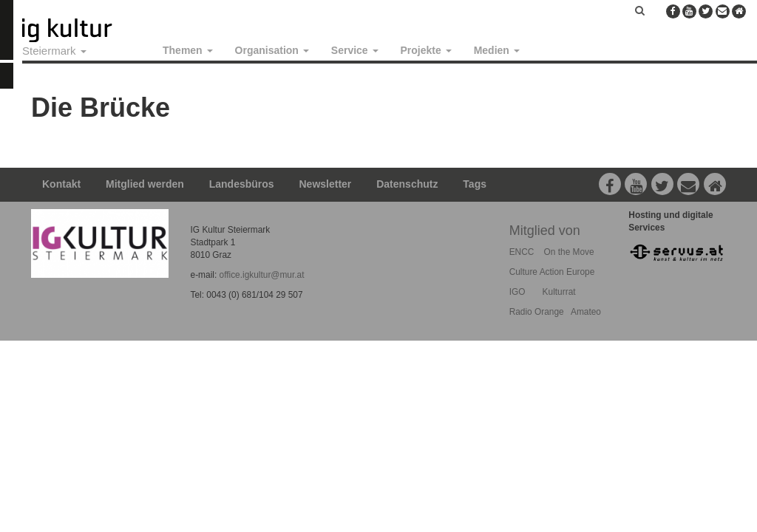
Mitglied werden (145, 184)
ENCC (522, 252)
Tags (475, 184)
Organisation (272, 50)
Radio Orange (537, 312)
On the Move (569, 252)
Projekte (426, 50)
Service (355, 50)
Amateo (586, 312)
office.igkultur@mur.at (262, 275)
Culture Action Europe (552, 272)
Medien (497, 50)
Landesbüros (242, 184)
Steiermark (54, 51)
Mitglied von (545, 231)
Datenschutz (407, 184)
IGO (517, 292)
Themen (188, 50)
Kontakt (61, 184)
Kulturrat (559, 292)
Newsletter (326, 184)
